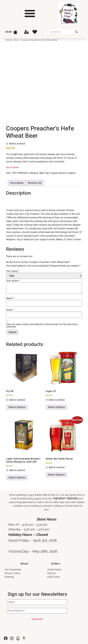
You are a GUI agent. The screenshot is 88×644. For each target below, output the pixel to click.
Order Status (54, 570)
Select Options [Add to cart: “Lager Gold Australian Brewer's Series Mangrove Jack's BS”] (17, 478)
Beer (17, 40)
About (24, 564)
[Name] (37, 602)
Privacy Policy (12, 573)
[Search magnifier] (76, 32)
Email (10, 310)
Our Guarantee (13, 570)
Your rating (12, 271)
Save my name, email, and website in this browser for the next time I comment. (42, 326)
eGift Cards (53, 577)
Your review (13, 281)
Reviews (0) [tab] (35, 183)
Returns (52, 573)
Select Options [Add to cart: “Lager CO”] (56, 407)
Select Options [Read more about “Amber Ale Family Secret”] (56, 475)
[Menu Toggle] (30, 13)
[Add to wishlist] (16, 144)
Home (9, 40)
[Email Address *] (37, 611)
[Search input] (62, 32)
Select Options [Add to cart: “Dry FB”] (17, 407)
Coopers (54, 173)
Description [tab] (17, 183)
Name (10, 298)
